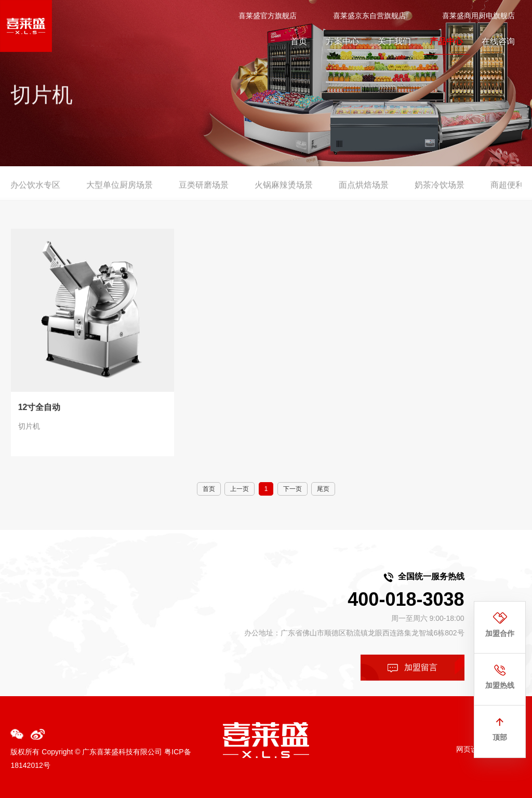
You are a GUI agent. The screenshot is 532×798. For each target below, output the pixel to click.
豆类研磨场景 (204, 190)
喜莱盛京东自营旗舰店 (369, 15)
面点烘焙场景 (364, 190)
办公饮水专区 (35, 190)
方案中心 (342, 41)
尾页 (323, 489)
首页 (299, 41)
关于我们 (394, 41)
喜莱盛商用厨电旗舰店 (478, 15)
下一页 (292, 489)
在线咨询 (498, 41)
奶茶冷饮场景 (440, 190)
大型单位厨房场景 (119, 190)
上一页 (240, 489)
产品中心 (446, 41)
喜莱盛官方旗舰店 (268, 15)
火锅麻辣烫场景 (284, 190)
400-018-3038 (406, 599)
